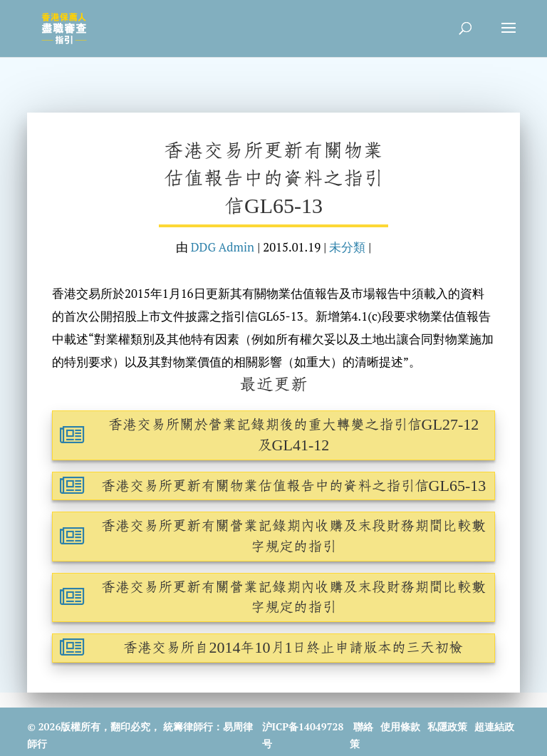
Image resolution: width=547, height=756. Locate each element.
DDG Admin (223, 247)
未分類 (347, 247)
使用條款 (400, 726)
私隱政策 (447, 726)
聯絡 (363, 726)
